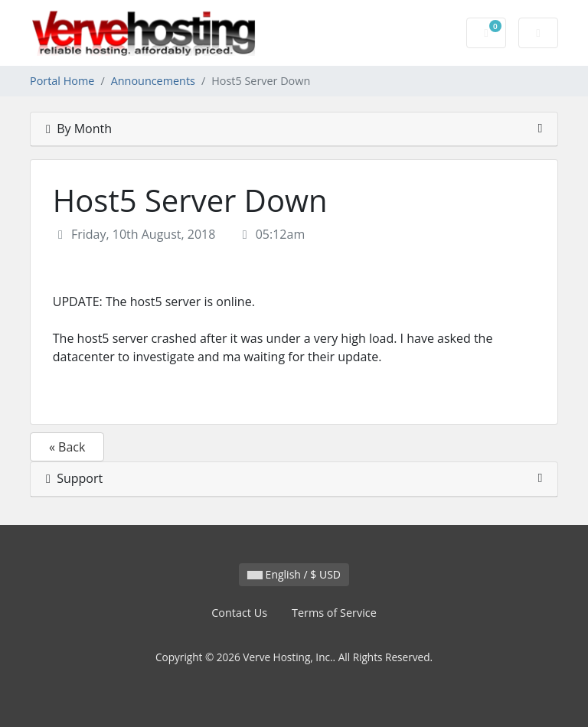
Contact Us (239, 613)
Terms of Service (334, 613)
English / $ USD (294, 574)
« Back (67, 447)
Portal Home (62, 81)
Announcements (153, 81)
